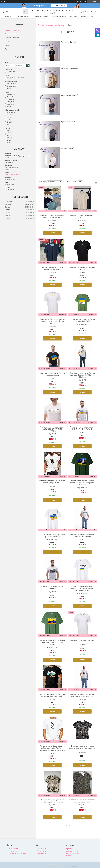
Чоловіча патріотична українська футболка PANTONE (82, 320)
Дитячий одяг (42, 853)
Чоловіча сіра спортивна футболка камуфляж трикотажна (82, 801)
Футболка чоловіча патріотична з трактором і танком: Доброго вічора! (52, 642)
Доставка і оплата (41, 16)
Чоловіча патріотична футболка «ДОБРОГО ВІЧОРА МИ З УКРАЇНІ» (52, 429)
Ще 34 (9, 106)
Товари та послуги (22, 16)
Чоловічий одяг (59, 25)
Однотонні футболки (69, 95)
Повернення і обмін (59, 16)
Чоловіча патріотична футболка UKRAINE (52, 587)
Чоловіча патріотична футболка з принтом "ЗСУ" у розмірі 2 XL (82, 695)
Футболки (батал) (67, 122)
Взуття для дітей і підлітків (17, 853)
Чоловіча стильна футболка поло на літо (82, 217)
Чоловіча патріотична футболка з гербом (82, 268)
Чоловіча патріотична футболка (82, 640)
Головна (8, 16)
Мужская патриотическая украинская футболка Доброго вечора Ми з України (82, 588)
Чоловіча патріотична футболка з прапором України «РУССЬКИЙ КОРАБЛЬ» (82, 375)
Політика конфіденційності (72, 866)
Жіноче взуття (13, 849)
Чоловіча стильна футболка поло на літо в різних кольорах (52, 217)
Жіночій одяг (42, 849)
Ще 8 (9, 142)
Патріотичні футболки (69, 42)
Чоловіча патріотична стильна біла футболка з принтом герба (52, 482)
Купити (52, 233)
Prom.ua (60, 864)
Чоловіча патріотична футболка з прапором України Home (82, 536)
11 (70, 825)
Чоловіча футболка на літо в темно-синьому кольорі (52, 268)
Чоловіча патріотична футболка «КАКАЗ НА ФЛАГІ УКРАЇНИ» (82, 428)
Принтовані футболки (69, 68)
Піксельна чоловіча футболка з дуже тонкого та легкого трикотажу (82, 747)
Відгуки (84, 16)
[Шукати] (3, 12)
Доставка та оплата (12, 34)
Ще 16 (9, 124)
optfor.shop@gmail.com (12, 175)
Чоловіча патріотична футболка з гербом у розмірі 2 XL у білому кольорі (52, 321)
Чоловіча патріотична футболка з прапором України (52, 374)
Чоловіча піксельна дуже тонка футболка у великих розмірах (52, 801)
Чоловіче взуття (14, 851)
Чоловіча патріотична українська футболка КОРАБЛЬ (52, 536)
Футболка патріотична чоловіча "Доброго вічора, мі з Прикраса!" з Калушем (82, 483)
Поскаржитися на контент (56, 866)
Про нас (8, 41)
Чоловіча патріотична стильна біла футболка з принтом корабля (52, 695)
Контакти (74, 16)
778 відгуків (83, 1)
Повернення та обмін (12, 38)
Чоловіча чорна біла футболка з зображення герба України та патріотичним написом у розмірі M (52, 748)
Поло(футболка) (67, 148)
